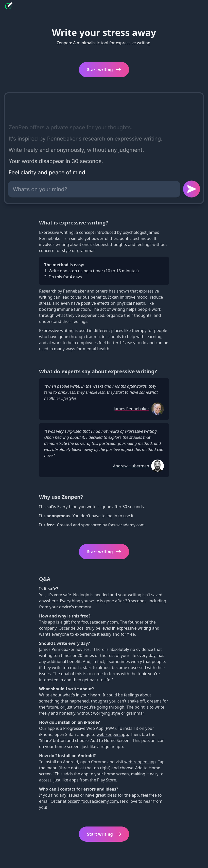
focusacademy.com (126, 525)
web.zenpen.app (112, 734)
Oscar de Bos (71, 628)
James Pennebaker (131, 409)
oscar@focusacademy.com (93, 801)
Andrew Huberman (131, 466)
